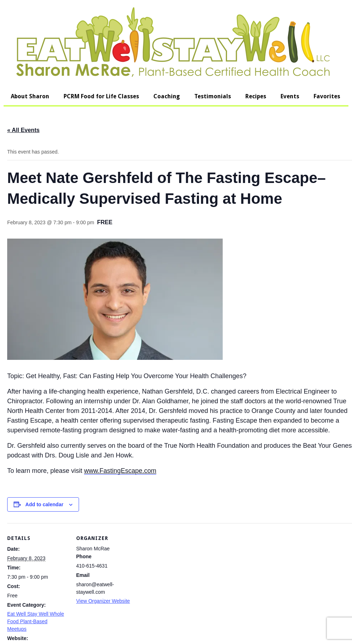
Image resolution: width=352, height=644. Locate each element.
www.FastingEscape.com (120, 471)
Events (290, 96)
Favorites (327, 96)
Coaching (167, 96)
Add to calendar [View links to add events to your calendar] (45, 504)
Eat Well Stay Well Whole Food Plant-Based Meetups (36, 621)
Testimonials (213, 96)
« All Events (23, 130)
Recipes (256, 96)
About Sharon (30, 96)
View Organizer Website (103, 601)
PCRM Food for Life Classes (101, 96)
